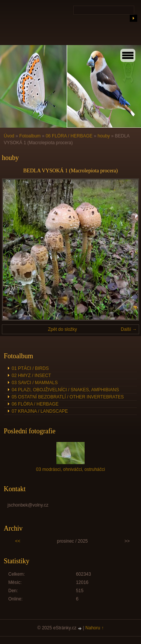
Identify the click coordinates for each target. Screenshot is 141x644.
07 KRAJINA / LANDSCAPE (40, 411)
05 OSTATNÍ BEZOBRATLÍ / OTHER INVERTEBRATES (68, 397)
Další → (129, 329)
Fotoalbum (30, 136)
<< (18, 541)
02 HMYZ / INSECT (31, 376)
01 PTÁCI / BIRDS (30, 368)
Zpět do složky (62, 329)
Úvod (9, 136)
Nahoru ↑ (95, 628)
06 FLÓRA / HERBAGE (69, 136)
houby (104, 136)
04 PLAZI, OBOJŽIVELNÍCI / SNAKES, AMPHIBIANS (65, 390)
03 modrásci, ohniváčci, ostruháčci (70, 469)
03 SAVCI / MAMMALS (35, 383)
